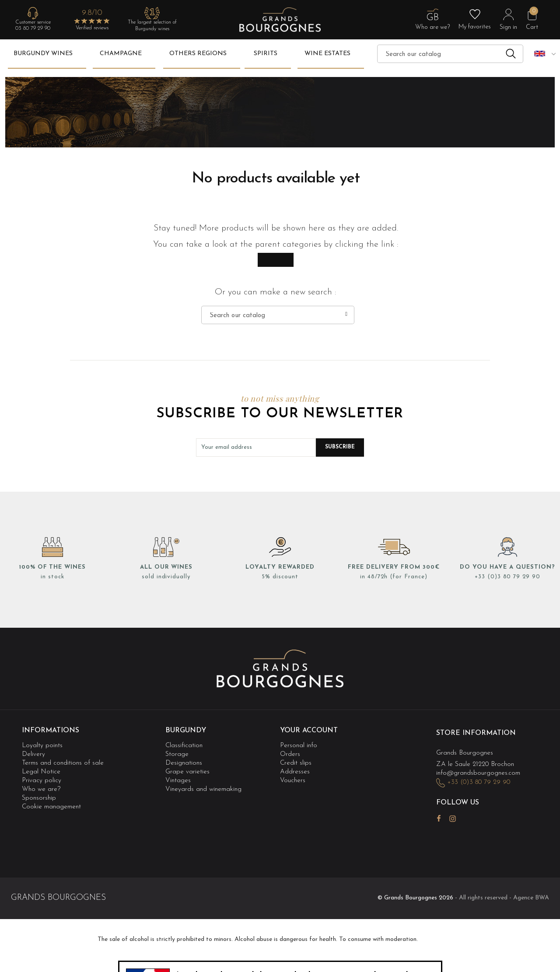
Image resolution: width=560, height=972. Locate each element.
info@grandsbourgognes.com (478, 773)
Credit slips (296, 763)
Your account (309, 731)
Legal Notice (41, 772)
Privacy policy (42, 781)
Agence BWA (531, 898)
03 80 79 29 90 (33, 28)
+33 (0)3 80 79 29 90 (508, 577)
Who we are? (41, 789)
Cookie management (51, 807)
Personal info (299, 746)
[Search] (450, 54)
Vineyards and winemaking (203, 789)
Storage (177, 754)
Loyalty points (42, 746)
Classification (184, 746)
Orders (290, 754)
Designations (184, 763)
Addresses (295, 772)
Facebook (439, 818)
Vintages (178, 781)
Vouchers (293, 781)
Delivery (33, 754)
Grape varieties (187, 772)
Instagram (452, 819)
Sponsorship (39, 798)
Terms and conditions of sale (63, 763)
